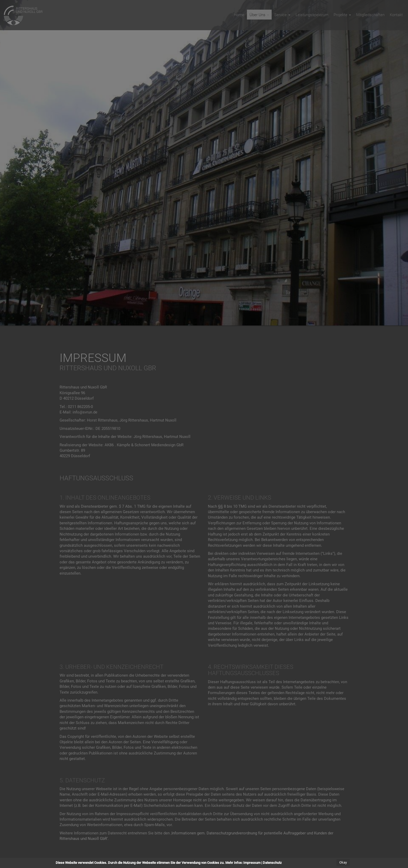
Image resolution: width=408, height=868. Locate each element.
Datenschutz (272, 863)
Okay (343, 862)
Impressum (252, 863)
